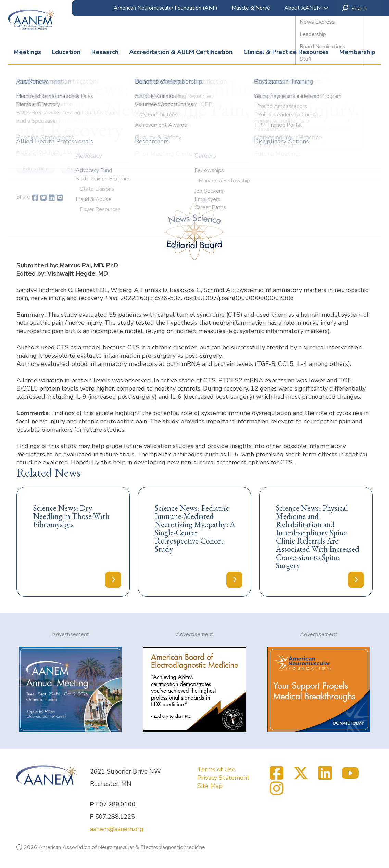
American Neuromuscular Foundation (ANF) (166, 8)
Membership (357, 52)
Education (66, 52)
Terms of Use (216, 769)
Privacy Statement (223, 778)
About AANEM (306, 8)
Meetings (27, 52)
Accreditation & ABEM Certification (181, 52)
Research (105, 52)
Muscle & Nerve (251, 8)
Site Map (210, 786)
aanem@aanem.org (117, 829)
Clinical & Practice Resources (286, 52)
